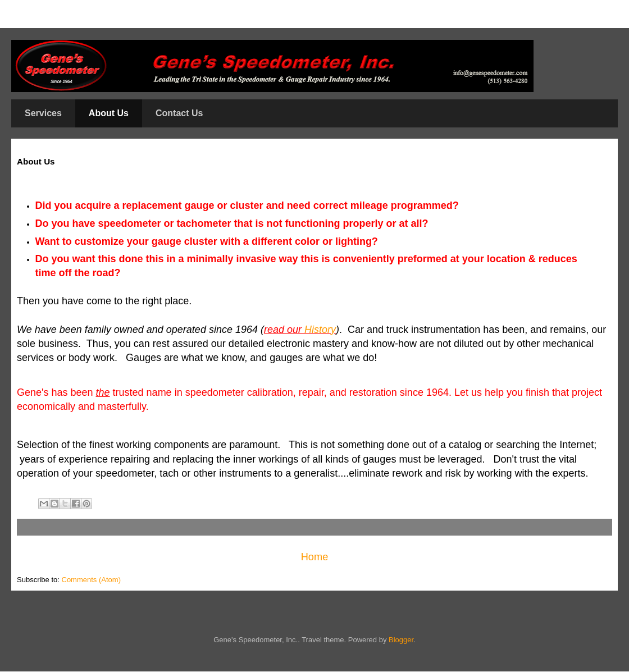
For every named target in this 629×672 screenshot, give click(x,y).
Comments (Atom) (91, 580)
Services (43, 113)
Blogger (401, 640)
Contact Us (179, 113)
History (320, 330)
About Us (109, 113)
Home (315, 557)
